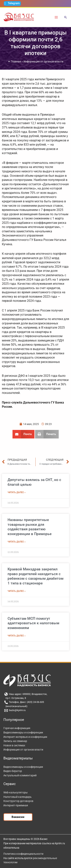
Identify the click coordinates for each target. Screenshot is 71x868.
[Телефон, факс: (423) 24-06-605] (35, 702)
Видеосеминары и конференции (23, 732)
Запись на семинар (15, 741)
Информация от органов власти (43, 61)
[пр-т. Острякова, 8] (35, 698)
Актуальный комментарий (20, 775)
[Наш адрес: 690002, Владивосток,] (35, 694)
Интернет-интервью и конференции (25, 737)
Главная (16, 61)
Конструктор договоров (18, 801)
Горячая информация (17, 728)
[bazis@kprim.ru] (35, 710)
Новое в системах (14, 745)
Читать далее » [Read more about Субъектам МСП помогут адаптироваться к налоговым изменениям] (17, 636)
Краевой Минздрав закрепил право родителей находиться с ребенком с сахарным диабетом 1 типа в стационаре (35, 576)
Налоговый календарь (18, 797)
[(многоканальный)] (35, 706)
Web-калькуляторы (16, 792)
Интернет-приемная (16, 805)
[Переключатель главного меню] (56, 17)
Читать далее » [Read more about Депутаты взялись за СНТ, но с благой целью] (17, 492)
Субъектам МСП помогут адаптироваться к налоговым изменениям (33, 623)
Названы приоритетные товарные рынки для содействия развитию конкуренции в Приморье (30, 527)
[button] (66, 18)
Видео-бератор (13, 771)
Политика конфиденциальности (23, 854)
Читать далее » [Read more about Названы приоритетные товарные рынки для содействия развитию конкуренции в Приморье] (17, 542)
